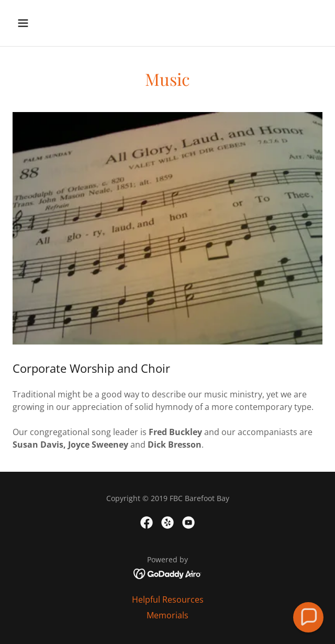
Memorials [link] (167, 615)
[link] (147, 523)
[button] (36, 23)
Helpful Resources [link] (168, 599)
